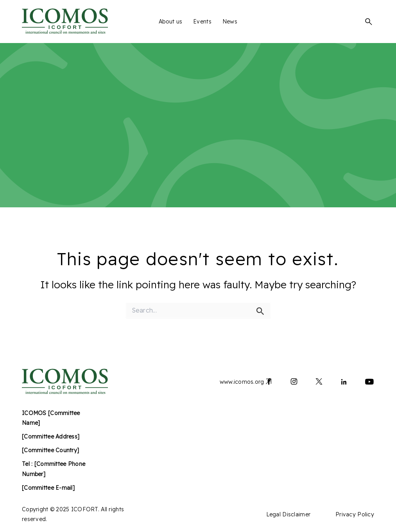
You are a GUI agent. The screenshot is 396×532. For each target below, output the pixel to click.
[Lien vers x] (319, 383)
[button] (369, 22)
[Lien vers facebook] (269, 383)
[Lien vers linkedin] (344, 383)
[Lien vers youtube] (369, 383)
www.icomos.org (242, 382)
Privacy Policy (355, 514)
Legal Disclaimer (288, 514)
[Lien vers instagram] (294, 383)
